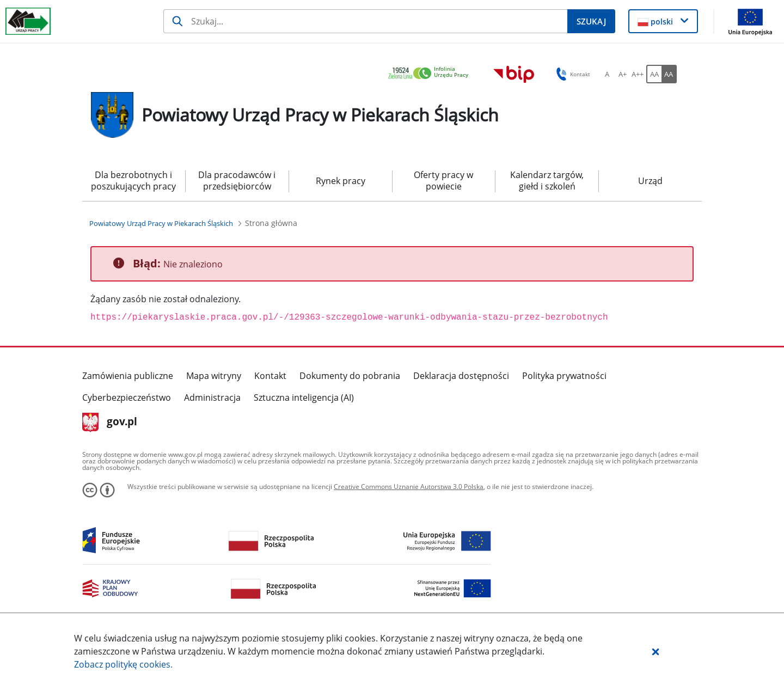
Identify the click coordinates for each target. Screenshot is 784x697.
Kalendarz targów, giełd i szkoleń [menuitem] (547, 181)
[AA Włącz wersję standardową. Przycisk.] (654, 74)
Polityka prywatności (564, 376)
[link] (431, 74)
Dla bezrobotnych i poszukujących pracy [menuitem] (133, 181)
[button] (656, 651)
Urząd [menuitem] (650, 181)
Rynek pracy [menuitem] (341, 181)
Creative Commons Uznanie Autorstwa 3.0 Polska (409, 487)
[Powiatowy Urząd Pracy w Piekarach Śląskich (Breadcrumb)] (161, 223)
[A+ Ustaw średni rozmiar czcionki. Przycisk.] (622, 74)
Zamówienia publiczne (128, 376)
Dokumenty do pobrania (350, 376)
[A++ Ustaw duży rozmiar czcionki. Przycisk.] (638, 74)
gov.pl (110, 423)
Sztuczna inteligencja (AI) (304, 398)
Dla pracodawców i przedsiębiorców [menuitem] (237, 181)
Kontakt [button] (571, 74)
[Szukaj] (365, 21)
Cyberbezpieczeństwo (127, 398)
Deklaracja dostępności (461, 376)
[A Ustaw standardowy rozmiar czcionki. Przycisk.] (607, 74)
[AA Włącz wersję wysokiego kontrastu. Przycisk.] (669, 74)
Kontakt (270, 376)
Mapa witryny (214, 376)
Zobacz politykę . (123, 664)
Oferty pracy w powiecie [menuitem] (443, 181)
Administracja (212, 398)
